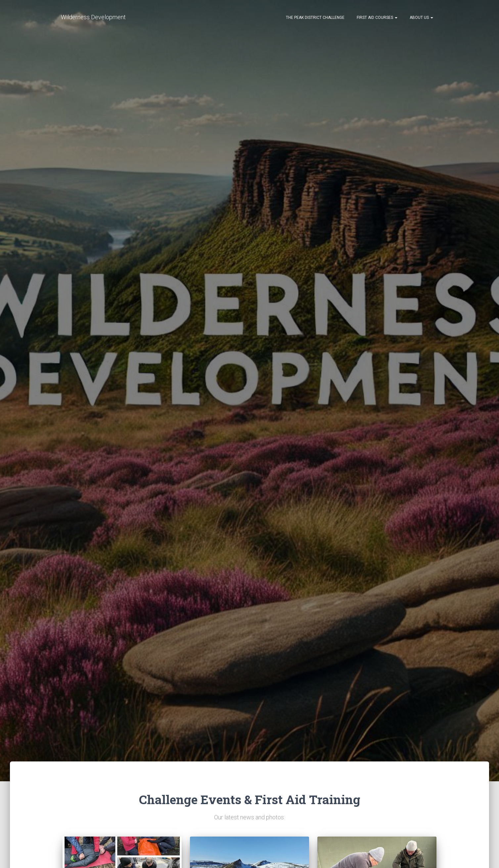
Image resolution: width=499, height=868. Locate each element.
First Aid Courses (377, 18)
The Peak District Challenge (315, 18)
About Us (421, 18)
